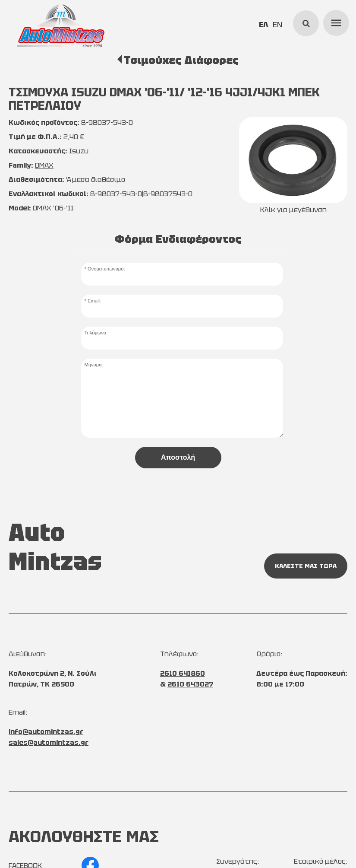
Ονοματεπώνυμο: (106, 269)
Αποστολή (178, 457)
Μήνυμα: (93, 365)
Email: (94, 301)
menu (335, 22)
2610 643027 (190, 684)
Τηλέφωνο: (96, 333)
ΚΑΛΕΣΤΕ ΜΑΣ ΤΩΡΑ (306, 566)
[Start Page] (61, 26)
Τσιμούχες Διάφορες (181, 60)
